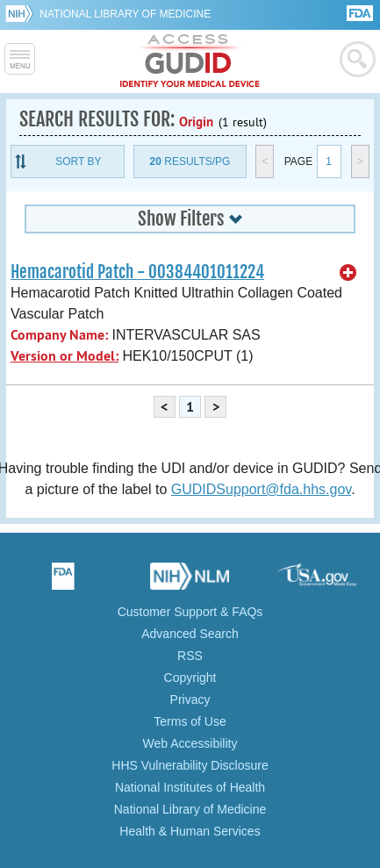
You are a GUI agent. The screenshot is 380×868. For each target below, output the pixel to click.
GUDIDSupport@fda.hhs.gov (261, 489)
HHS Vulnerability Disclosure (190, 765)
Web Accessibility (190, 743)
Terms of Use (190, 721)
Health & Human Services (190, 831)
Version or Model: (65, 356)
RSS (190, 656)
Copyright (190, 678)
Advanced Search (190, 634)
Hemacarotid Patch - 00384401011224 (137, 272)
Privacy (190, 699)
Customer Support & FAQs (190, 612)
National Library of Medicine (125, 14)
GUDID (190, 61)
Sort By (78, 161)
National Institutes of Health (190, 787)
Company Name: (59, 335)
